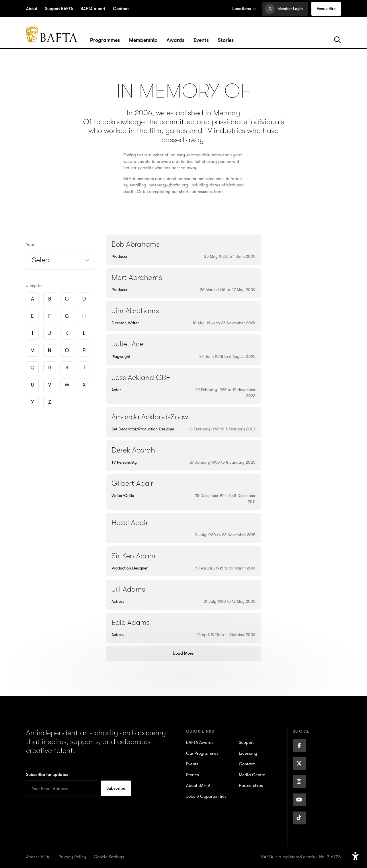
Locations (244, 9)
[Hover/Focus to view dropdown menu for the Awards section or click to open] (175, 40)
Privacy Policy (72, 857)
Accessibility (38, 857)
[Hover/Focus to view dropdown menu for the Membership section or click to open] (143, 40)
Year (30, 245)
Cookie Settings (109, 857)
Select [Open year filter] (42, 260)
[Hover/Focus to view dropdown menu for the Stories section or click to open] (226, 40)
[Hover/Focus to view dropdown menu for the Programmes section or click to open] (105, 40)
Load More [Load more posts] (183, 653)
